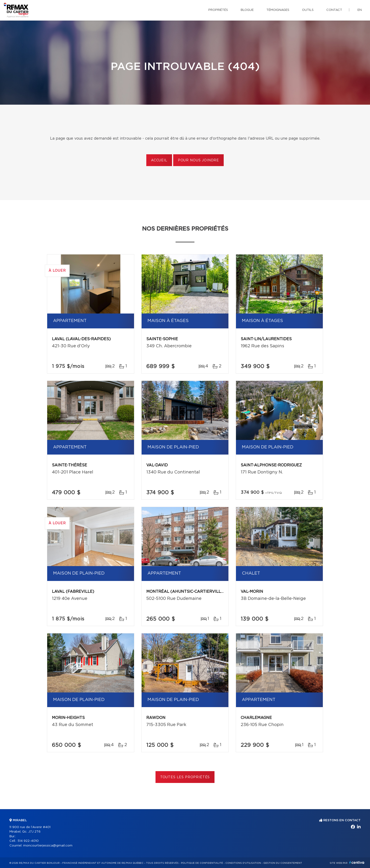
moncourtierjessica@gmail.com (48, 846)
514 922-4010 (28, 841)
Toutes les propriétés (185, 777)
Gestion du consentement (283, 863)
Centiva (357, 862)
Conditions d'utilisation (243, 863)
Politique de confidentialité (202, 863)
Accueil (159, 160)
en (360, 10)
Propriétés (218, 10)
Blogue (247, 10)
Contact (334, 10)
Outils (308, 10)
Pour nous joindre (198, 160)
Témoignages (278, 10)
